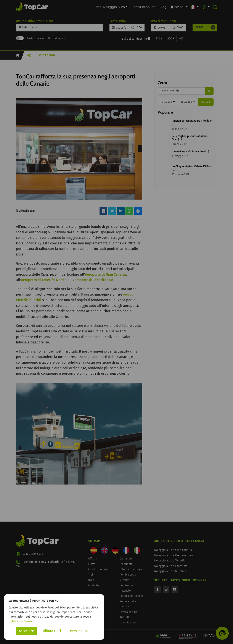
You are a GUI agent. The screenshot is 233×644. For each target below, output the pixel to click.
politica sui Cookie (21, 621)
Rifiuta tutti (52, 631)
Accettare (26, 631)
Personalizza (80, 631)
